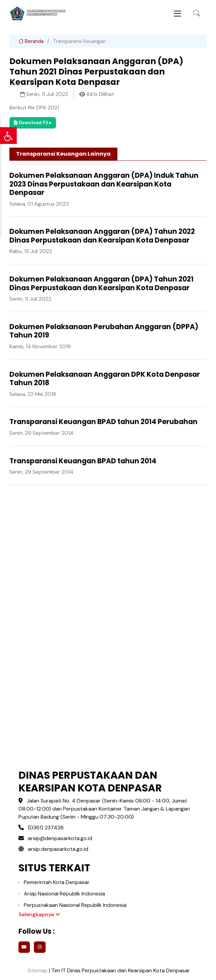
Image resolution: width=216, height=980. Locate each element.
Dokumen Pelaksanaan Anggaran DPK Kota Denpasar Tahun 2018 (105, 379)
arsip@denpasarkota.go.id (60, 838)
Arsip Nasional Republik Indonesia (64, 894)
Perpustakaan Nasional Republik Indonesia (75, 905)
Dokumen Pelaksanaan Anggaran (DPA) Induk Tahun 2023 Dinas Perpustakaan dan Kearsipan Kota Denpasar (104, 184)
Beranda (31, 41)
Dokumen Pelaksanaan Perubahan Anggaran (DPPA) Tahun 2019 (104, 331)
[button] (197, 14)
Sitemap (37, 970)
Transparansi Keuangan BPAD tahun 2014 (83, 461)
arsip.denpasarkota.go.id (53, 849)
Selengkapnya (39, 914)
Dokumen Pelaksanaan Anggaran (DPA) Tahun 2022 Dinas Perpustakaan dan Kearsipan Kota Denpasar (102, 236)
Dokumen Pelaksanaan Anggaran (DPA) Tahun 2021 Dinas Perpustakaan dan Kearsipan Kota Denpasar (101, 283)
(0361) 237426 (46, 828)
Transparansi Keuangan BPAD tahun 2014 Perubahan (103, 422)
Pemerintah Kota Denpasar (57, 882)
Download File (33, 123)
